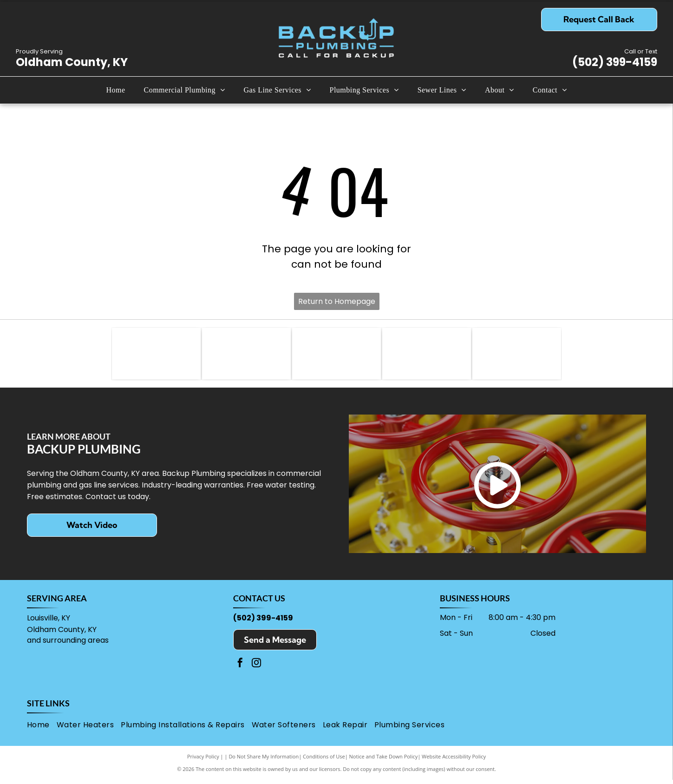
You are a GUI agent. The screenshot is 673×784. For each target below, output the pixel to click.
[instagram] (256, 668)
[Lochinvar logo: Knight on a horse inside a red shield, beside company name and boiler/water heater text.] (246, 356)
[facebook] (240, 668)
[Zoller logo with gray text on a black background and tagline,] (156, 356)
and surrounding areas (68, 644)
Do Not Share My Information (264, 761)
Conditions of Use (324, 761)
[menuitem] (116, 90)
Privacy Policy (203, 761)
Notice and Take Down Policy (384, 761)
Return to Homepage (337, 301)
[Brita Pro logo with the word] (517, 356)
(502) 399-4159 (615, 62)
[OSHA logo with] (427, 356)
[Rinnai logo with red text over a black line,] (336, 356)
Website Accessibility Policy (454, 761)
